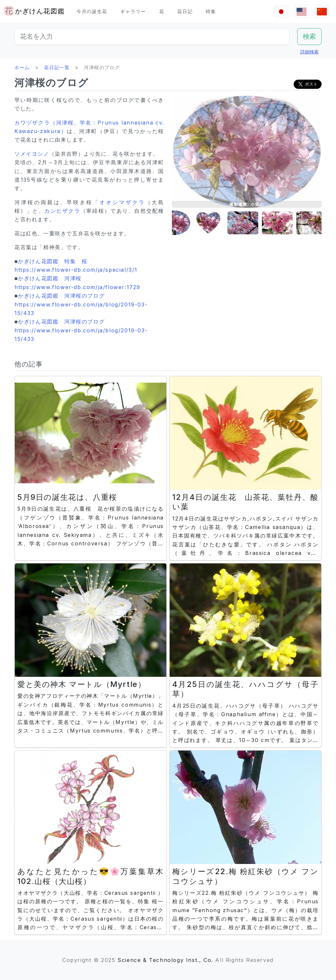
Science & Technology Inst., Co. (165, 960)
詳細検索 (309, 52)
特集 (211, 11)
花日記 (185, 11)
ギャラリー (133, 11)
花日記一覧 (57, 67)
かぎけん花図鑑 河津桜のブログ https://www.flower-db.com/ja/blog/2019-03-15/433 (81, 304)
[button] (188, 223)
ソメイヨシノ (32, 154)
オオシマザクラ (122, 202)
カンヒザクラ (62, 211)
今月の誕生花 (92, 11)
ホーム (22, 67)
